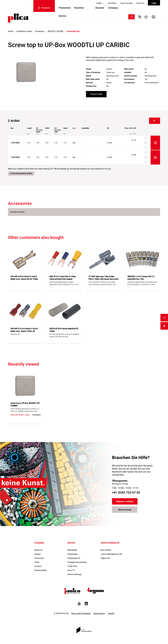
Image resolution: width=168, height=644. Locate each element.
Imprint (111, 613)
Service (62, 16)
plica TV (71, 570)
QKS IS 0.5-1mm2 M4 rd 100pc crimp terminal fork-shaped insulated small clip (63, 279)
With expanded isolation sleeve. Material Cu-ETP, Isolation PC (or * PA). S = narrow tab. (64, 283)
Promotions (65, 8)
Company (113, 8)
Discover (100, 8)
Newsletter (112, 3)
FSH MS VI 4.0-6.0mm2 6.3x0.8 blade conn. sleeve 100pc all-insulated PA (24, 331)
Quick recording (126, 3)
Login (154, 3)
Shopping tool (74, 558)
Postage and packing (77, 562)
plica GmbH (106, 550)
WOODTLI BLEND (55, 31)
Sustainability (41, 570)
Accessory (40, 31)
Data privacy (99, 613)
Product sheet (96, 94)
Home (11, 31)
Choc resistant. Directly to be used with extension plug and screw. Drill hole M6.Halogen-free (102, 283)
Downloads (73, 554)
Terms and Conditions (81, 613)
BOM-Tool (140, 3)
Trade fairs (72, 566)
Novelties (79, 8)
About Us (38, 550)
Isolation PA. (15, 334)
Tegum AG (105, 558)
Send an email (125, 510)
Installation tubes (24, 31)
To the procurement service (21, 173)
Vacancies (39, 558)
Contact (38, 566)
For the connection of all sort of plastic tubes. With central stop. (64, 335)
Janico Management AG (111, 554)
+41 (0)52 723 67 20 (126, 493)
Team (37, 562)
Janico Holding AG (110, 543)
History (38, 554)
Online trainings (75, 574)
